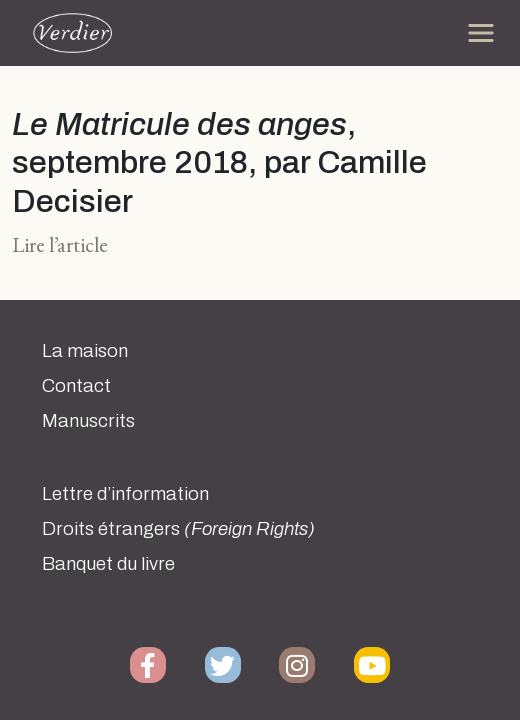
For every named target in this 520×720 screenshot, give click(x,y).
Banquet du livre (108, 564)
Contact (76, 386)
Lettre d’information (125, 494)
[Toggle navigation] (481, 33)
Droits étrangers (178, 529)
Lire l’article (60, 244)
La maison (85, 351)
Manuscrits (88, 421)
